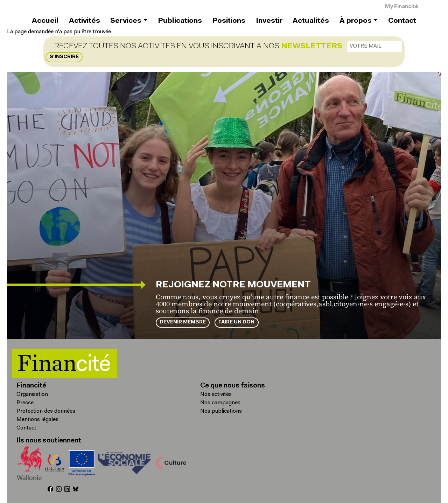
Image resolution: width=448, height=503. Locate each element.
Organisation (32, 394)
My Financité (402, 7)
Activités (85, 21)
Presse (25, 403)
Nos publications (221, 411)
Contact (402, 21)
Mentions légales (37, 420)
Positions (229, 21)
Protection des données (46, 411)
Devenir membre (183, 322)
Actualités (311, 21)
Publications (180, 21)
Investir (269, 21)
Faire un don (236, 322)
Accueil (45, 21)
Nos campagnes (220, 403)
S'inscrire (64, 57)
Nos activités (216, 394)
